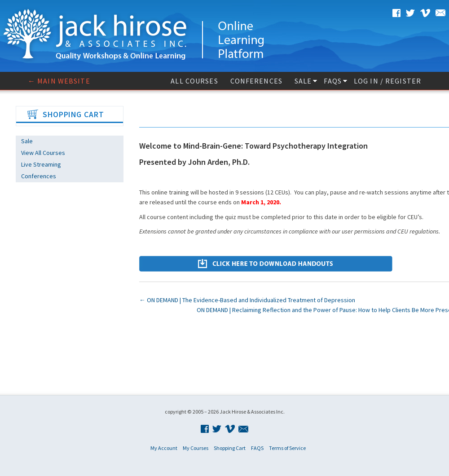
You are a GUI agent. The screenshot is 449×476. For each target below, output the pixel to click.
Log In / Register (387, 81)
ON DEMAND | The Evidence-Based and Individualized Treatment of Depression (247, 300)
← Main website (59, 81)
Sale (303, 81)
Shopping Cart (230, 448)
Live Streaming (41, 164)
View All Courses (43, 153)
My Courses (196, 448)
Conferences (256, 81)
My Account (164, 448)
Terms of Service (287, 448)
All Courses (194, 81)
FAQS (332, 81)
